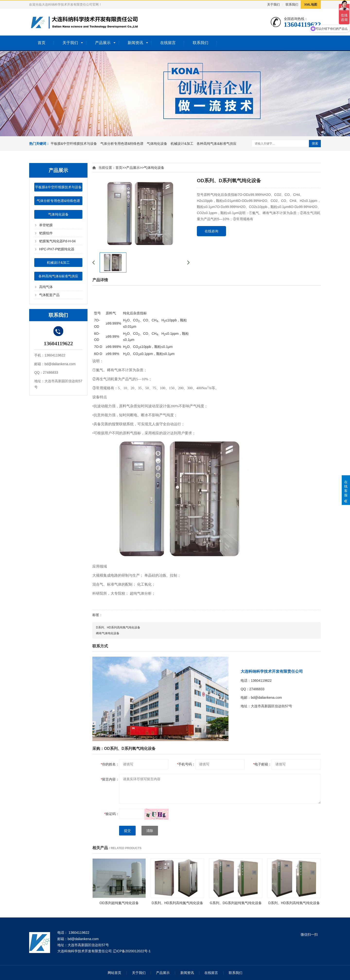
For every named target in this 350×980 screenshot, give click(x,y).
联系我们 (292, 5)
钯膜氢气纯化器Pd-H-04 (57, 241)
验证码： (112, 814)
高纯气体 (46, 287)
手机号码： (186, 764)
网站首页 (114, 973)
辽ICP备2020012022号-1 (132, 951)
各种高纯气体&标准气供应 (216, 144)
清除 (150, 831)
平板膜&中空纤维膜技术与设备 (74, 144)
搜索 (315, 143)
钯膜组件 (46, 233)
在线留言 (168, 43)
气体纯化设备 (157, 144)
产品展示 (103, 43)
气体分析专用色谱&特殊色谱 (122, 144)
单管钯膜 (46, 225)
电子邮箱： (262, 764)
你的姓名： (110, 764)
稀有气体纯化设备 (108, 633)
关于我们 (273, 5)
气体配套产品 (49, 295)
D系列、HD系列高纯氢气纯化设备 (118, 627)
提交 (127, 831)
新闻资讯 (135, 43)
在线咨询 (211, 231)
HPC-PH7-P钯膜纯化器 (57, 249)
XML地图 (311, 5)
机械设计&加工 (182, 144)
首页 (42, 43)
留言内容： (110, 779)
